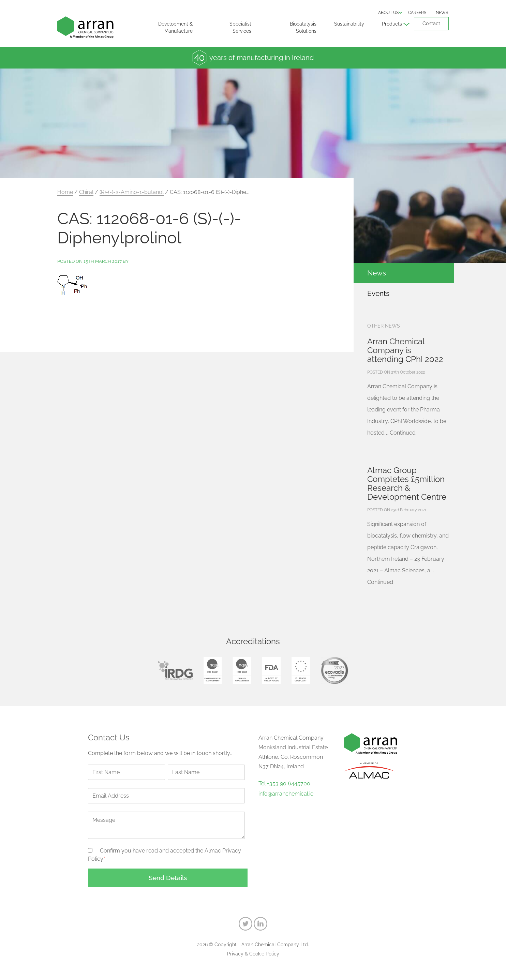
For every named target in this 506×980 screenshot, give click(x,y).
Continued (403, 433)
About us (388, 13)
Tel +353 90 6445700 (284, 784)
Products (392, 24)
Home (65, 192)
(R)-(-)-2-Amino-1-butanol (132, 192)
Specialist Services (240, 27)
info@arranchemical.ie (286, 794)
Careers (417, 13)
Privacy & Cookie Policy (253, 954)
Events (378, 293)
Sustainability (349, 24)
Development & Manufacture (175, 27)
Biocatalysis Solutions (303, 27)
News (442, 13)
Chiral (86, 192)
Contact (431, 24)
